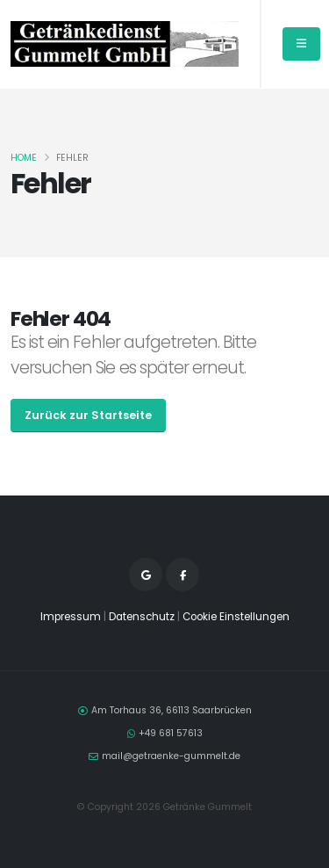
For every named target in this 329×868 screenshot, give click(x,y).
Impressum (71, 617)
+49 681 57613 (171, 733)
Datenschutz (142, 617)
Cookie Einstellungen (236, 617)
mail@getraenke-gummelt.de (171, 756)
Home (24, 158)
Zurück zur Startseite (88, 415)
